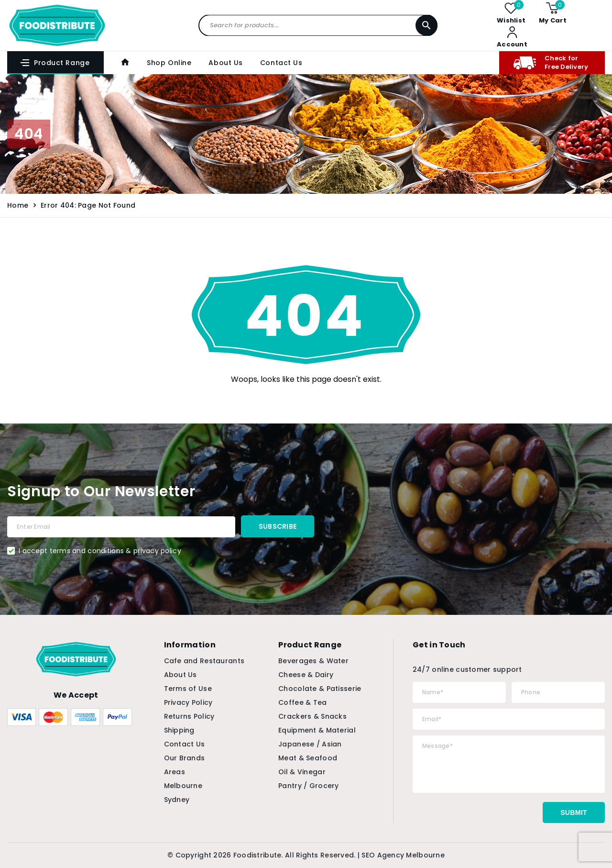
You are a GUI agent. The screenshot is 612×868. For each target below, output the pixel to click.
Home (18, 205)
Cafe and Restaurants (204, 661)
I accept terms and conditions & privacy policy (100, 551)
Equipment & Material (317, 730)
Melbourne (183, 786)
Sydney (177, 800)
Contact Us (281, 63)
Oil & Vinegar (302, 772)
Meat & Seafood (308, 758)
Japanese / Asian (310, 744)
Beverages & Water (313, 661)
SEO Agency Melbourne (403, 855)
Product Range (55, 63)
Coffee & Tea (302, 702)
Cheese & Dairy (306, 675)
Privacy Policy (188, 702)
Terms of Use (188, 689)
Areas (175, 772)
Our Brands (185, 758)
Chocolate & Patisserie (320, 689)
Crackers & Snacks (312, 716)
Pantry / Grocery (308, 786)
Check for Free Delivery (551, 62)
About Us (225, 63)
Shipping (179, 730)
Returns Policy (189, 716)
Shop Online (169, 63)
